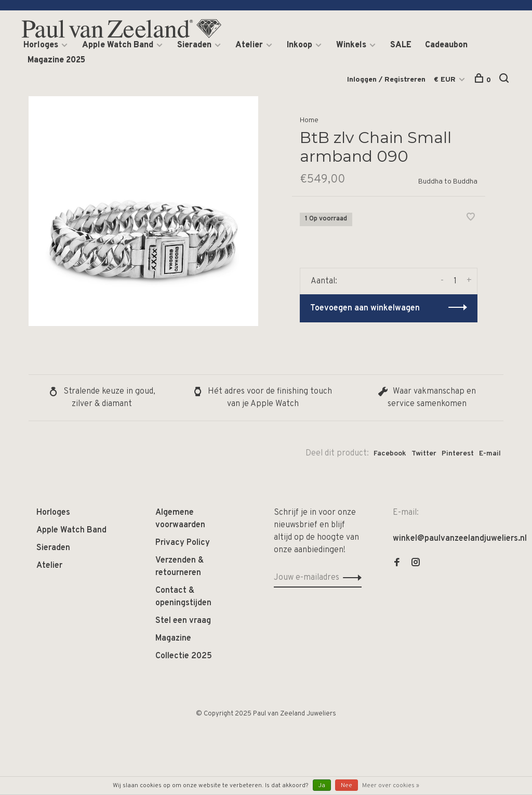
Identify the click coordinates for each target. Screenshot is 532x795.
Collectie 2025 (184, 656)
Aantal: (324, 281)
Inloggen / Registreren (386, 80)
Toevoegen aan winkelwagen (365, 308)
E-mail (490, 454)
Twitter (424, 454)
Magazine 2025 (56, 60)
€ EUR (446, 80)
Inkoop (300, 45)
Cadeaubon (446, 45)
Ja (322, 786)
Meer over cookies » (391, 786)
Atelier (249, 45)
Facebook (390, 454)
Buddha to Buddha (448, 182)
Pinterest (458, 454)
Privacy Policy (183, 543)
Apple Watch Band (118, 45)
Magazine (173, 638)
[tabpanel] (143, 211)
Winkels (351, 45)
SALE (401, 45)
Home (309, 120)
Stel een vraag (183, 621)
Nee (347, 786)
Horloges (41, 45)
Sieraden (194, 45)
